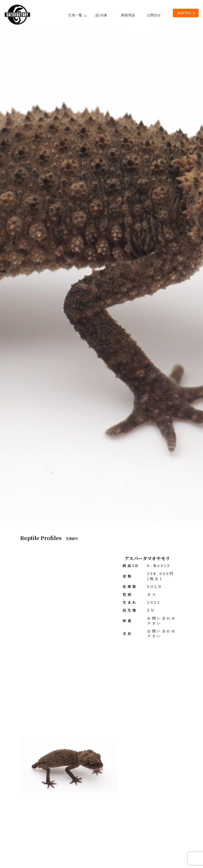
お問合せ (154, 15)
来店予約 (186, 13)
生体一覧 (77, 15)
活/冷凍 (101, 15)
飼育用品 (128, 15)
